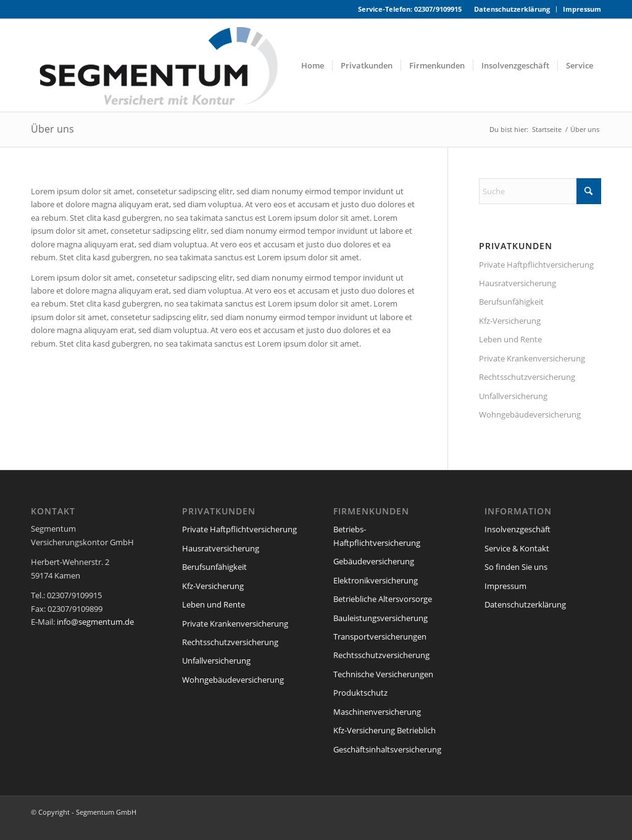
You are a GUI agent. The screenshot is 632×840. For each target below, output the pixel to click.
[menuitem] (512, 9)
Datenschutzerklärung (512, 9)
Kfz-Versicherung (510, 321)
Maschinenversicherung (377, 712)
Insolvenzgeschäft (518, 529)
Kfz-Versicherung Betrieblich (385, 730)
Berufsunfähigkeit (511, 302)
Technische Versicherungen (383, 674)
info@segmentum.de (95, 622)
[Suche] (540, 191)
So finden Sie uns (516, 567)
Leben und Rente (510, 339)
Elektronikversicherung (376, 580)
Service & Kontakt (517, 548)
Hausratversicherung (518, 283)
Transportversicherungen (380, 636)
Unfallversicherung (513, 396)
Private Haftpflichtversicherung (536, 265)
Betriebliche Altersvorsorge (383, 599)
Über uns (52, 129)
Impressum (582, 9)
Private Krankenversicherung (532, 358)
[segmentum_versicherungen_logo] (172, 65)
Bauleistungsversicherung (380, 618)
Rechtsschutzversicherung (527, 377)
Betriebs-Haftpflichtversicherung (377, 536)
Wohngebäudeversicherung (530, 414)
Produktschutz (360, 693)
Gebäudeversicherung (374, 561)
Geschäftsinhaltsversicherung (387, 749)
